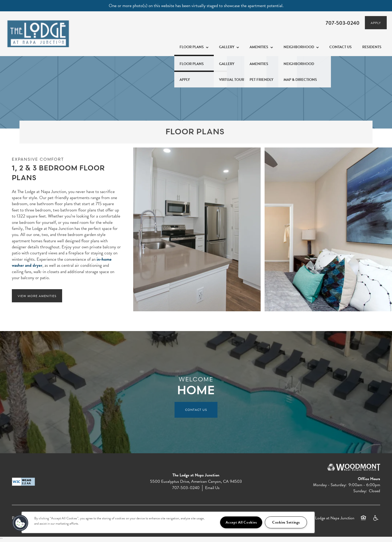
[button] (376, 23)
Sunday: (360, 491)
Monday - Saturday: (330, 485)
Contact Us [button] (196, 410)
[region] (168, 522)
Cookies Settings (286, 522)
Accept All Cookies (241, 522)
